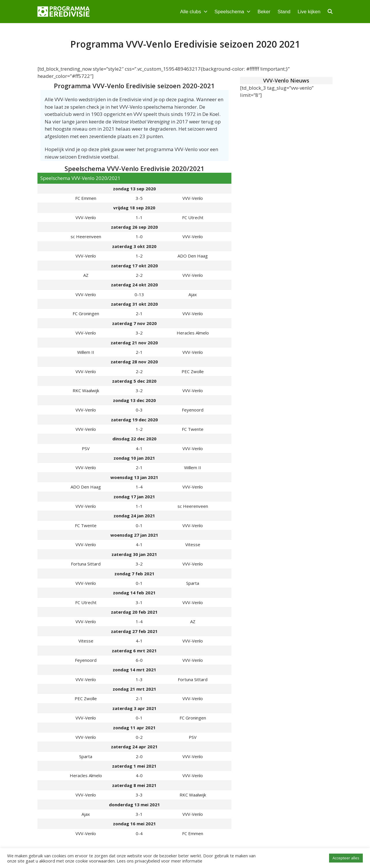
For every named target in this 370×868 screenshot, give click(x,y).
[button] (330, 12)
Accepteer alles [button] (346, 858)
